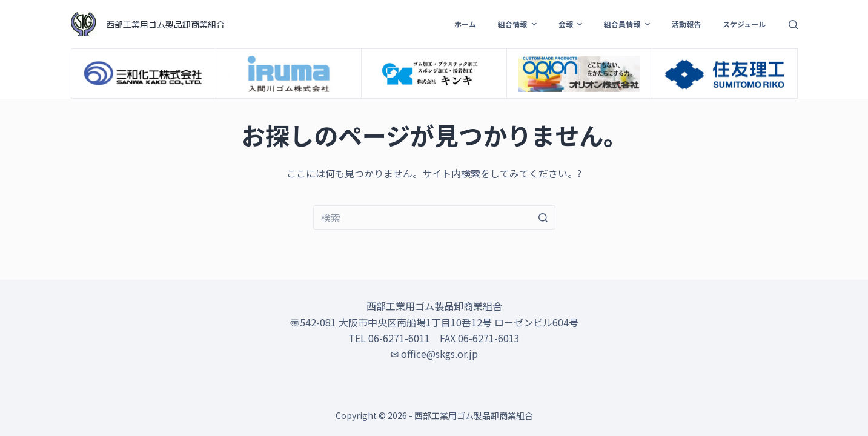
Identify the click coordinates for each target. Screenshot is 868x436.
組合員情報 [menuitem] (628, 24)
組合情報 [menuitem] (518, 24)
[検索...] (434, 217)
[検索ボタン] (543, 217)
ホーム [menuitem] (465, 24)
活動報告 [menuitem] (686, 24)
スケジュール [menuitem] (744, 24)
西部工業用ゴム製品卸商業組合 (165, 24)
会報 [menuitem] (572, 24)
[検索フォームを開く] (793, 25)
